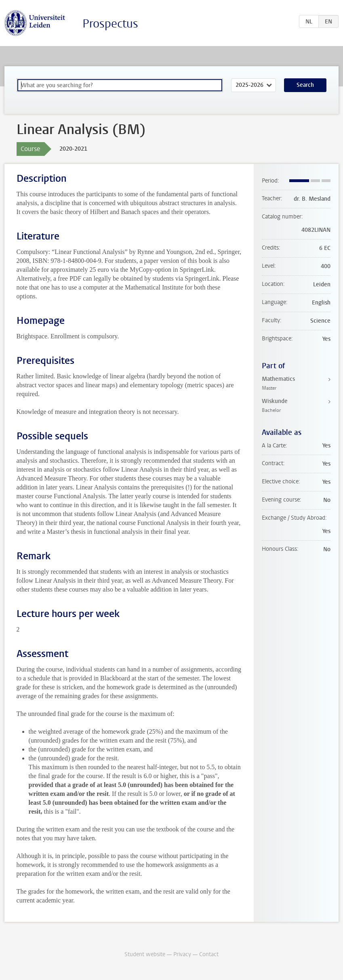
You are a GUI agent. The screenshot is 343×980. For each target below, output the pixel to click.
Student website (145, 954)
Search (305, 85)
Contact (209, 954)
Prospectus (110, 24)
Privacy (182, 954)
